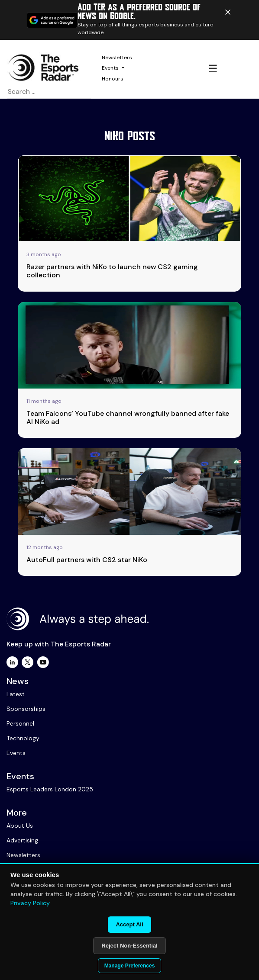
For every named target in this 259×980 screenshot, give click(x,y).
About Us (20, 826)
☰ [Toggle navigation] (213, 69)
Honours (113, 79)
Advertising (22, 840)
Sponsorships (26, 709)
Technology (23, 738)
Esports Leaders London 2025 (50, 789)
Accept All (129, 924)
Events (110, 68)
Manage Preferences (130, 966)
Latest (16, 694)
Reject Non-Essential (129, 946)
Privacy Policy (30, 903)
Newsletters (117, 58)
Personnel (20, 723)
